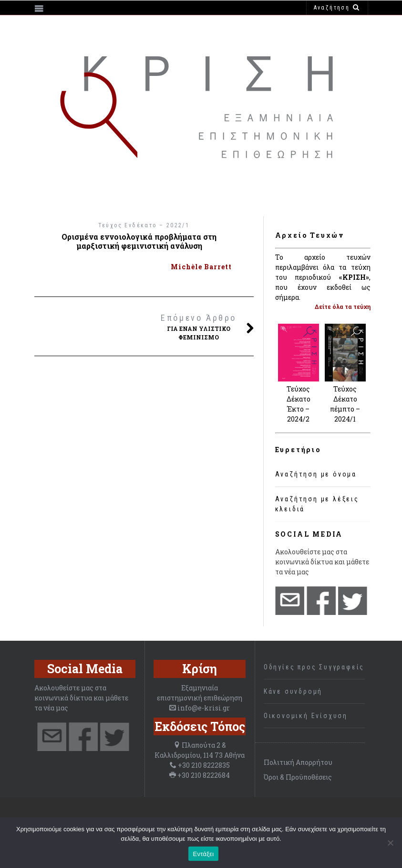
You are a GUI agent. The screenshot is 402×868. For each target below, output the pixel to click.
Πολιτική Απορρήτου (298, 762)
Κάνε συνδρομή (293, 691)
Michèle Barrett (201, 267)
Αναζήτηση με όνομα (316, 474)
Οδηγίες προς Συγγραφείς (314, 667)
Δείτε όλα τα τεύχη (343, 307)
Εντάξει (204, 854)
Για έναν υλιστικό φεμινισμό (199, 326)
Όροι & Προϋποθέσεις (298, 777)
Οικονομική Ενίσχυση (306, 716)
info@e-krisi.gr (204, 708)
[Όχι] (390, 843)
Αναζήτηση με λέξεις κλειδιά (317, 504)
